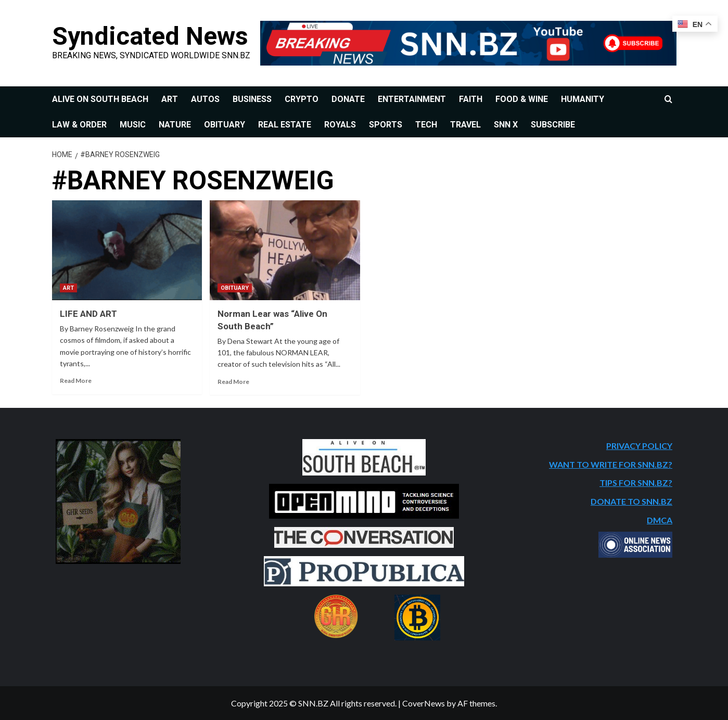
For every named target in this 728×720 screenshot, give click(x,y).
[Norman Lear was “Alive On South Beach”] (285, 250)
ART (170, 99)
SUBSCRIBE (553, 125)
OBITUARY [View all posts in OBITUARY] (235, 288)
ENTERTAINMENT (412, 99)
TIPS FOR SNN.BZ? (636, 483)
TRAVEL (465, 125)
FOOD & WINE (522, 99)
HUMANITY (583, 99)
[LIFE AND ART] (127, 250)
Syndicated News (149, 36)
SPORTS (386, 125)
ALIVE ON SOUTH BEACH (100, 99)
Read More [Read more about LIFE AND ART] (76, 381)
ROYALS (340, 125)
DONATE (348, 99)
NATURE (175, 125)
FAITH (471, 99)
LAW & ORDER (79, 125)
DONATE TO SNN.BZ (631, 501)
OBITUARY (225, 125)
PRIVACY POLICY (639, 446)
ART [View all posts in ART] (68, 288)
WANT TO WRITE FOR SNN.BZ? (611, 464)
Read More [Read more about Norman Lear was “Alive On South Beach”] (233, 382)
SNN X (506, 125)
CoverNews (424, 703)
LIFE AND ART (88, 314)
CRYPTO (302, 99)
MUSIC (133, 125)
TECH (426, 125)
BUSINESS (252, 99)
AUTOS (205, 99)
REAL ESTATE (285, 125)
